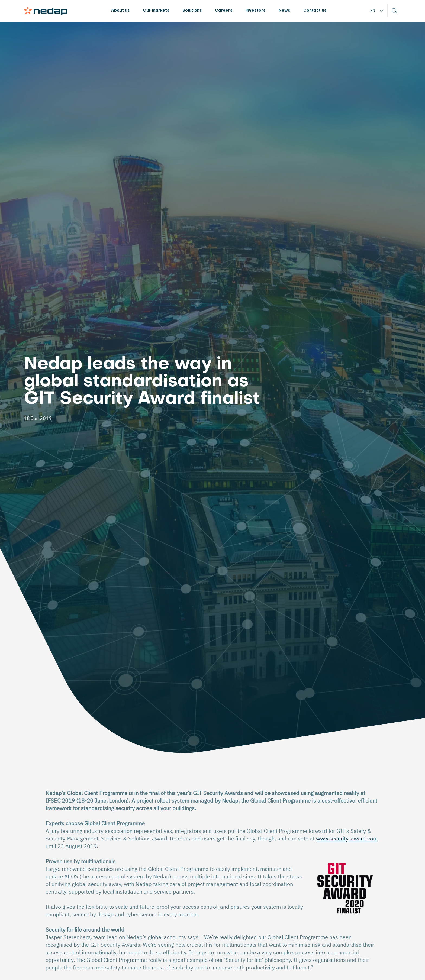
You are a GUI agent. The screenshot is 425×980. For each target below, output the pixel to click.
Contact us (315, 11)
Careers (224, 11)
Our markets (156, 11)
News (284, 11)
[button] (394, 11)
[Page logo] (46, 11)
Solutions (192, 11)
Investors (256, 11)
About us (120, 11)
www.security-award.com (347, 838)
